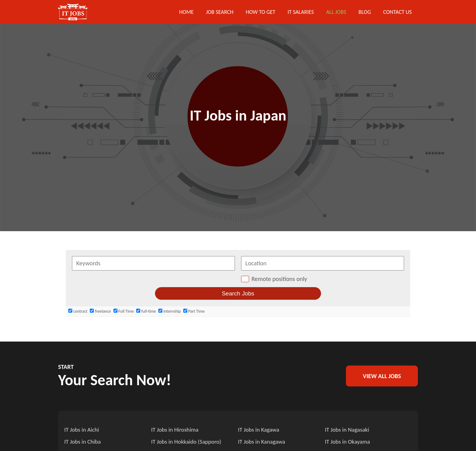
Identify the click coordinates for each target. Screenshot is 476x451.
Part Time (194, 311)
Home (186, 12)
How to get (260, 12)
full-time (146, 311)
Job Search (220, 12)
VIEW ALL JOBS (382, 376)
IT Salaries (301, 12)
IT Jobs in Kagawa (260, 429)
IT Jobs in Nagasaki (348, 429)
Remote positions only (279, 279)
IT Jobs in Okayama (349, 441)
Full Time (124, 311)
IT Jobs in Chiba (83, 441)
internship (170, 311)
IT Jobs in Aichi (82, 429)
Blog (365, 12)
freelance (100, 311)
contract (78, 311)
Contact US (397, 12)
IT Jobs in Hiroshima (176, 429)
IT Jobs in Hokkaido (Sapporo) (188, 441)
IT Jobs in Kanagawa (263, 441)
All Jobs (336, 12)
